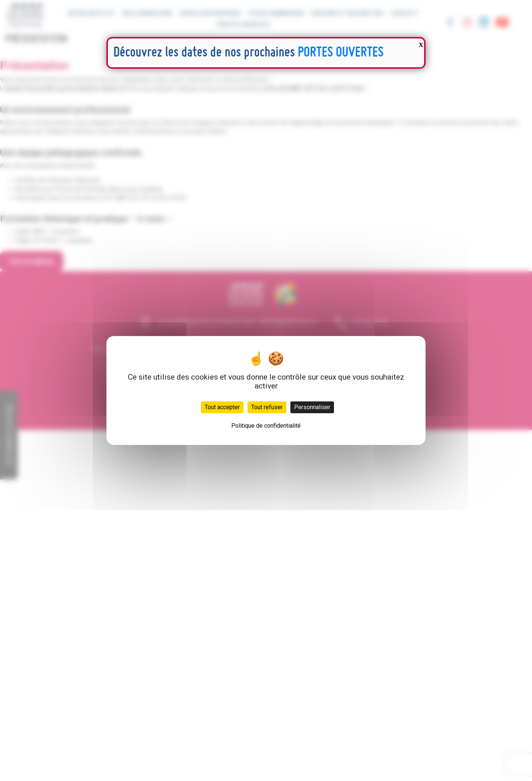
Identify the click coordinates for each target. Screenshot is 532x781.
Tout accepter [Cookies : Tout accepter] (222, 407)
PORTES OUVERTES (341, 53)
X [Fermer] (421, 45)
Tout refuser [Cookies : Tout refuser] (267, 407)
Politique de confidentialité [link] (266, 426)
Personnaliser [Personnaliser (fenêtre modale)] (312, 407)
